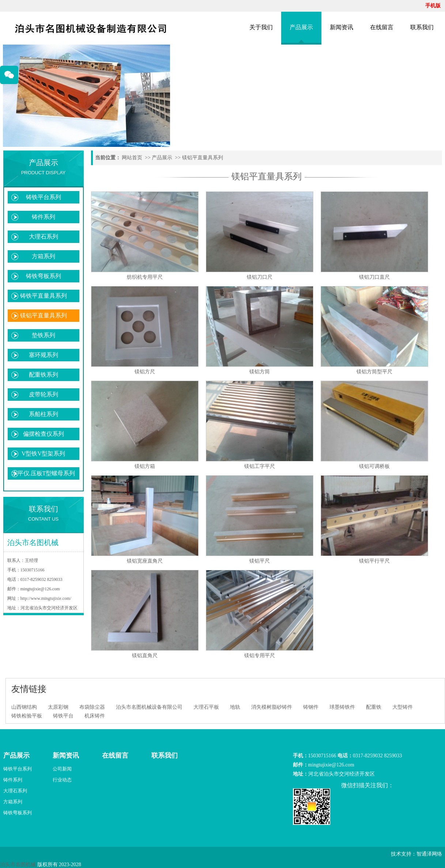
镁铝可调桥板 (374, 466)
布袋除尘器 (92, 707)
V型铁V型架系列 (43, 454)
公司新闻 (62, 769)
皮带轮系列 (44, 394)
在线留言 (382, 27)
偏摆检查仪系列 (44, 434)
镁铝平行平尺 (374, 561)
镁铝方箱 (145, 466)
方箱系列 (44, 256)
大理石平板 (206, 707)
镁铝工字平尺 (260, 466)
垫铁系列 (44, 335)
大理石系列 (44, 237)
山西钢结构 (24, 707)
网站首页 (132, 158)
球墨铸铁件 (342, 707)
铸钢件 (311, 707)
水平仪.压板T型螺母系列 (44, 473)
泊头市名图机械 (18, 865)
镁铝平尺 (260, 561)
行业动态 (62, 780)
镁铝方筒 (260, 372)
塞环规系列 (44, 355)
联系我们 (422, 27)
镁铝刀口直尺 (374, 277)
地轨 (235, 707)
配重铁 (374, 707)
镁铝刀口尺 (260, 277)
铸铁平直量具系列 (44, 296)
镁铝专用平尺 (260, 656)
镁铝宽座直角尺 (145, 561)
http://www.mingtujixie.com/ (46, 598)
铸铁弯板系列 (44, 276)
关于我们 (261, 27)
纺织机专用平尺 (145, 277)
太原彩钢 (58, 707)
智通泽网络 (429, 854)
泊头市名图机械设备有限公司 (149, 707)
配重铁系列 (44, 375)
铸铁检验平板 (27, 716)
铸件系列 (44, 217)
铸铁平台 (63, 716)
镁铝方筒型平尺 (374, 372)
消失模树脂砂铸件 (272, 707)
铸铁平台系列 (44, 197)
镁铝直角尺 (145, 656)
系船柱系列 (44, 414)
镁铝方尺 (145, 372)
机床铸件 (95, 716)
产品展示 (301, 27)
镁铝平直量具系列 (44, 315)
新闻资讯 (342, 27)
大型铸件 (403, 707)
